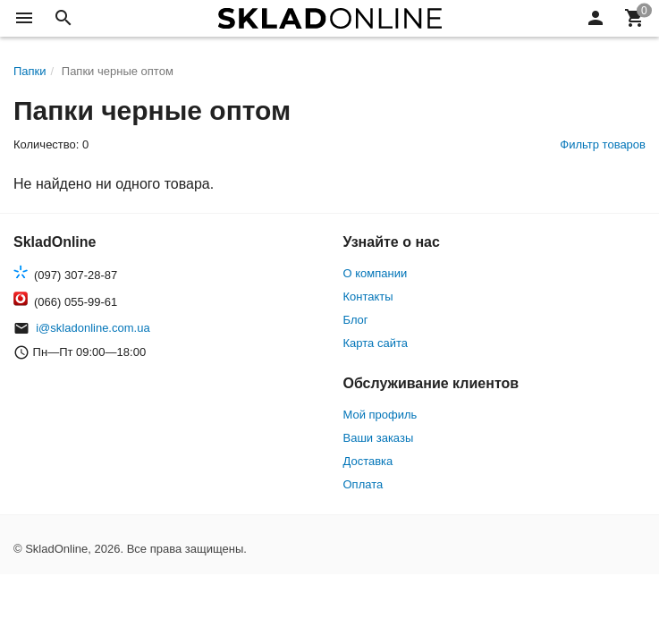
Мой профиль (380, 415)
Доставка (368, 461)
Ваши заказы (379, 438)
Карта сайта (376, 343)
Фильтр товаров (603, 144)
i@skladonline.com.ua (93, 328)
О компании (376, 273)
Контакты (368, 297)
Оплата (363, 484)
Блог (356, 320)
